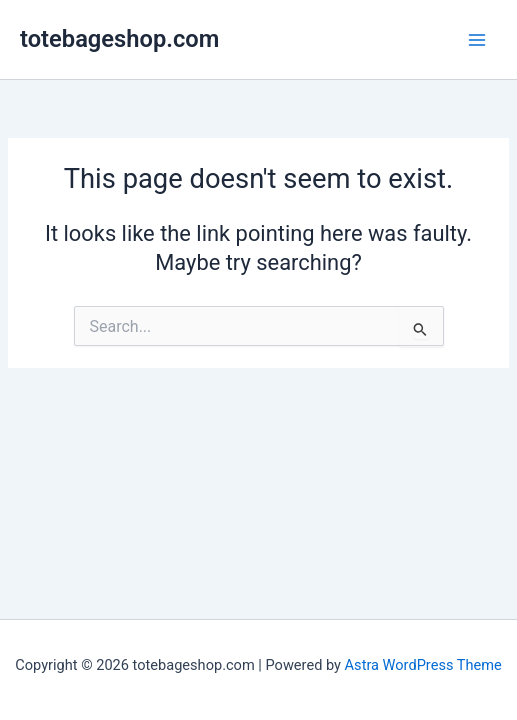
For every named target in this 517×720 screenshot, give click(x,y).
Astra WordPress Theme (423, 665)
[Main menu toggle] (477, 39)
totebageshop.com (119, 39)
